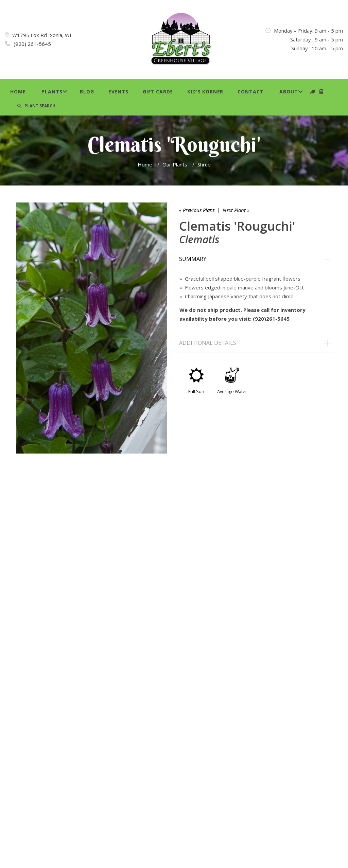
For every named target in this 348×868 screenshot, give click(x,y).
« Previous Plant (197, 210)
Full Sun (196, 391)
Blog (87, 92)
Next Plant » (236, 210)
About (289, 92)
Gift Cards (158, 92)
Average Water (232, 391)
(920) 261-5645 (32, 44)
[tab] (256, 259)
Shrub (204, 164)
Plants (52, 92)
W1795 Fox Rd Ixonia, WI (42, 35)
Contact (250, 92)
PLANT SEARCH (36, 106)
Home (18, 92)
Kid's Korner (205, 92)
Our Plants (175, 164)
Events (118, 92)
